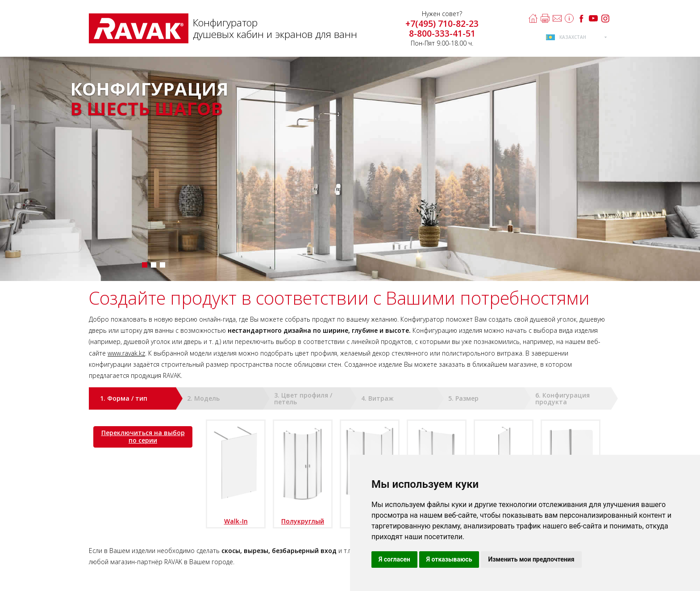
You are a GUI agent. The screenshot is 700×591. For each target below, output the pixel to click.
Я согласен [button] (394, 559)
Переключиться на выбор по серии (143, 436)
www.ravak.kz (126, 353)
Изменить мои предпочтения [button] (531, 559)
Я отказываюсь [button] (449, 559)
